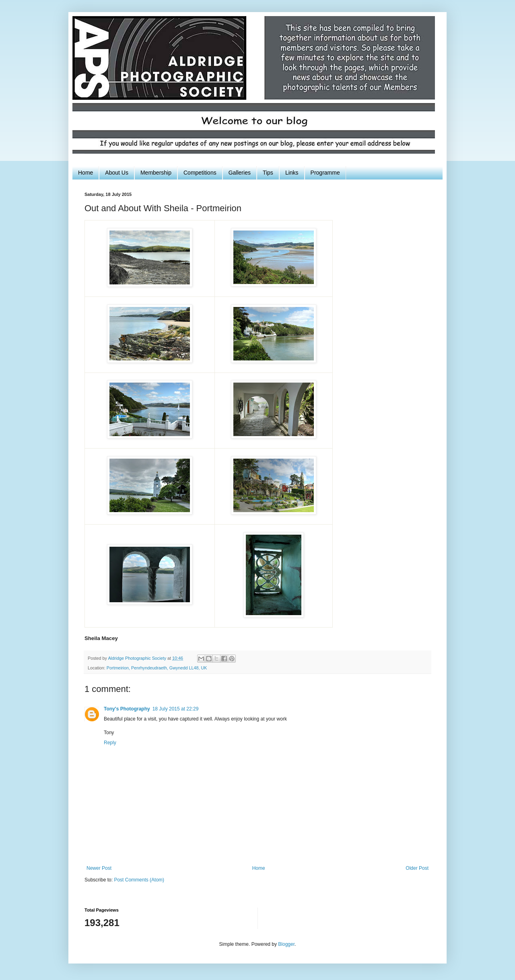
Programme (325, 173)
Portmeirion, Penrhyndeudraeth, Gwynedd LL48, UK (157, 668)
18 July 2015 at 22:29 (176, 709)
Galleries (240, 173)
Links (292, 173)
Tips (268, 173)
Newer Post (99, 868)
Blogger (286, 944)
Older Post (417, 868)
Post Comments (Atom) (139, 880)
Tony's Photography (127, 709)
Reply (110, 743)
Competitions (200, 173)
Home (85, 173)
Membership (156, 173)
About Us (117, 173)
